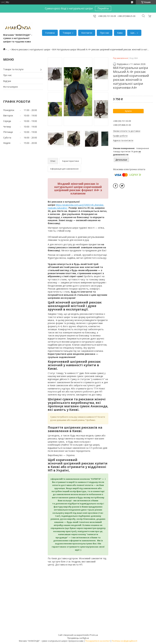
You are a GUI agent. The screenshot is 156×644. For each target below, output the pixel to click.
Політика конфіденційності (125, 641)
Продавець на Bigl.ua (78, 638)
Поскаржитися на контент (98, 641)
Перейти (103, 8)
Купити (128, 111)
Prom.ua (94, 635)
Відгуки (7, 81)
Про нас (105, 33)
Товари (67, 33)
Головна (50, 33)
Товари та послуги (13, 69)
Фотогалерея (10, 87)
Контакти (87, 33)
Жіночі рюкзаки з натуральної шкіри (31, 49)
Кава (120, 33)
